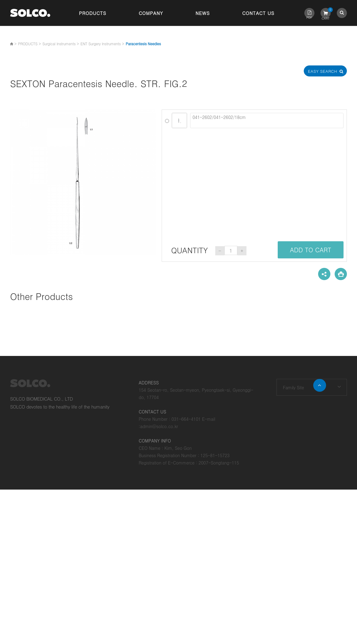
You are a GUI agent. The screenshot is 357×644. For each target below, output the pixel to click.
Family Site (293, 387)
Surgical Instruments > (60, 44)
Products (93, 13)
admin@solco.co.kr (159, 426)
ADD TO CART (311, 250)
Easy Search (325, 71)
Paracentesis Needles (143, 44)
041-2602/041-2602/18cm (267, 120)
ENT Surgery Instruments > (102, 44)
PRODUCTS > (29, 44)
